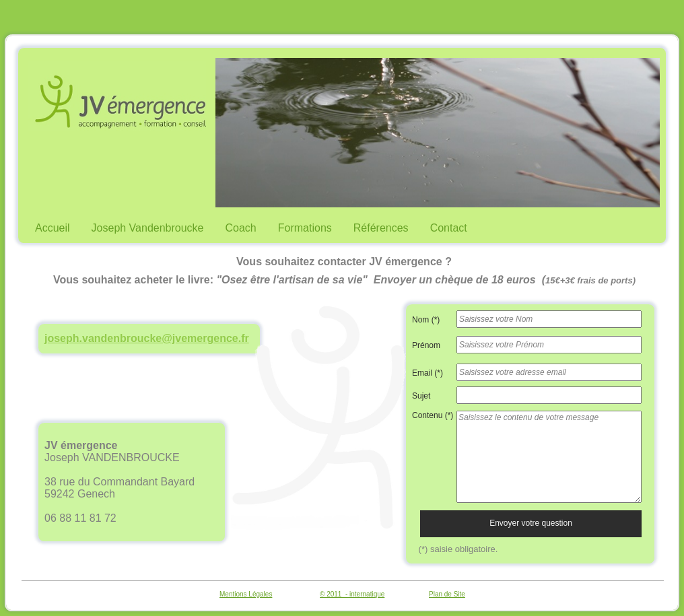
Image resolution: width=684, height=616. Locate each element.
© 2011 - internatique (352, 594)
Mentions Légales (246, 594)
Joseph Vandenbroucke (148, 228)
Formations (305, 228)
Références (381, 228)
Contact (449, 228)
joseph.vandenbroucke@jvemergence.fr (147, 338)
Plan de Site (447, 594)
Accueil (53, 228)
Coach (241, 228)
